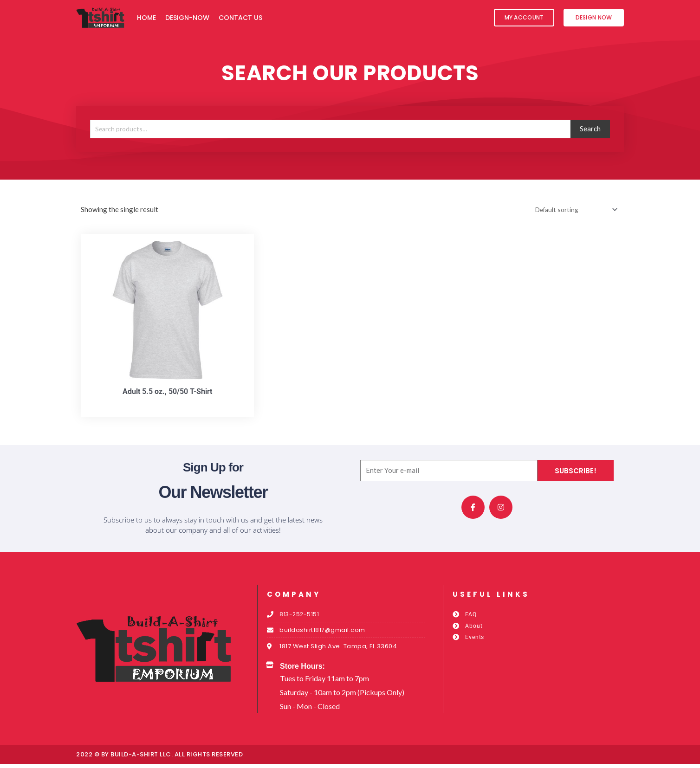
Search (590, 129)
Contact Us (240, 18)
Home (146, 18)
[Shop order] (571, 210)
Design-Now (187, 18)
